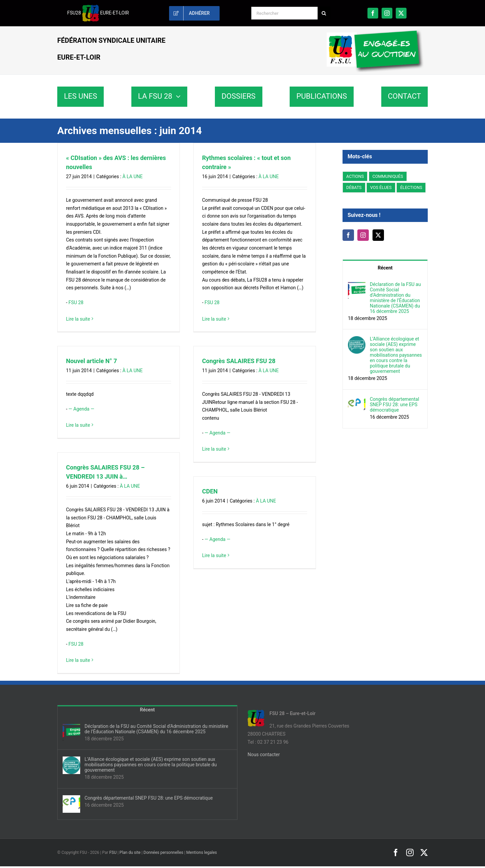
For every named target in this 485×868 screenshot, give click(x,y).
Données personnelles (163, 853)
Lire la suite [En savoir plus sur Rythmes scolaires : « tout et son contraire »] (214, 319)
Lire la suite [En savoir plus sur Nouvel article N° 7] (78, 425)
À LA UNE (133, 176)
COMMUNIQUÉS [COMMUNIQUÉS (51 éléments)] (388, 176)
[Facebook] (348, 235)
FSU (113, 853)
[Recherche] (324, 13)
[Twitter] (378, 235)
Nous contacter (264, 754)
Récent (385, 268)
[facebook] (373, 13)
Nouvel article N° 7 (91, 361)
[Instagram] (363, 235)
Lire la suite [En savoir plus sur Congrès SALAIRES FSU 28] (214, 449)
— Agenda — (81, 409)
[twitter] (401, 13)
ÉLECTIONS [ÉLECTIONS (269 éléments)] (411, 187)
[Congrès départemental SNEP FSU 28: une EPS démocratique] (357, 400)
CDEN (210, 491)
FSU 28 (76, 302)
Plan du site (130, 853)
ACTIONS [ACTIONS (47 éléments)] (355, 176)
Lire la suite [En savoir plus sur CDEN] (214, 555)
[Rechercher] (284, 13)
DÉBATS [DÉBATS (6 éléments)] (354, 187)
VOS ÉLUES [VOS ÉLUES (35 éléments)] (381, 187)
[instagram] (387, 13)
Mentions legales (202, 853)
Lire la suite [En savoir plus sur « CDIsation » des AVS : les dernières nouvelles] (78, 319)
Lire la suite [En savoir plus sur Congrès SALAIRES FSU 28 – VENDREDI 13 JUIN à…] (78, 660)
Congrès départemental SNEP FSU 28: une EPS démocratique (394, 405)
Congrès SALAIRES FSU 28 (239, 361)
